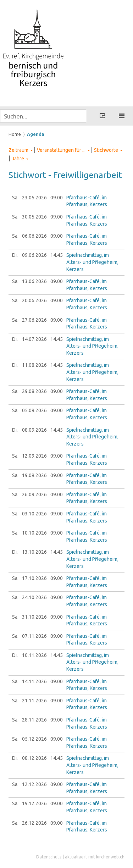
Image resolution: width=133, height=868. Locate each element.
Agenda (36, 134)
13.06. (34, 281)
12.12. (34, 784)
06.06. (34, 236)
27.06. (34, 320)
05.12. (34, 739)
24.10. (34, 597)
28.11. (34, 720)
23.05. (34, 198)
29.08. (34, 391)
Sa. (15, 198)
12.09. (34, 456)
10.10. (34, 533)
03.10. (34, 514)
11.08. (34, 365)
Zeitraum (18, 150)
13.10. (34, 552)
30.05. (34, 217)
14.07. (34, 339)
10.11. (34, 655)
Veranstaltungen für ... (61, 150)
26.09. (34, 494)
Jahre (18, 159)
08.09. (34, 430)
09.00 (57, 198)
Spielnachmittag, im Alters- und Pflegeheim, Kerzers (92, 262)
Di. (15, 255)
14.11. (34, 681)
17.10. (34, 578)
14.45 (57, 255)
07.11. (34, 636)
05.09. (34, 410)
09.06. (34, 255)
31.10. (34, 617)
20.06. (34, 300)
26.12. (34, 823)
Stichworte (106, 150)
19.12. (34, 803)
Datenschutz (49, 857)
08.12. (34, 758)
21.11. (34, 701)
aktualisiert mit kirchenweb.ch (95, 857)
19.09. (34, 475)
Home (15, 134)
